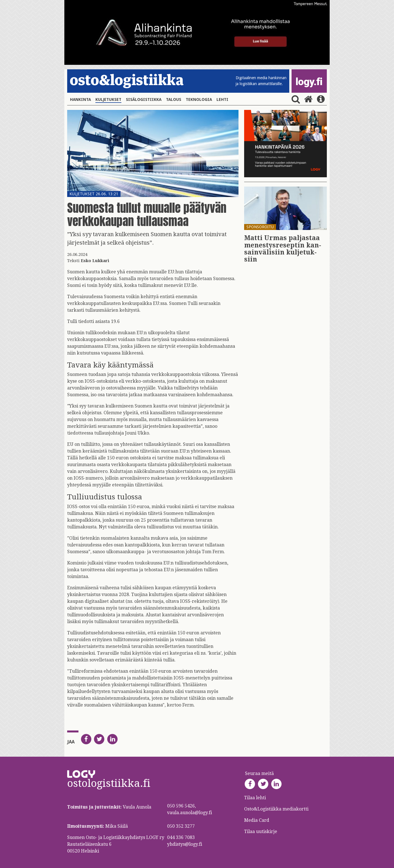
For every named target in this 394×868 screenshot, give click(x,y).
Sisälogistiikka (144, 99)
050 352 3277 (181, 826)
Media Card (257, 820)
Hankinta (80, 99)
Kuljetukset (108, 99)
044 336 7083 (181, 837)
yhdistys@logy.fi (185, 844)
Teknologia (199, 99)
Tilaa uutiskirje (261, 832)
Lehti (222, 99)
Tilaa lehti (255, 798)
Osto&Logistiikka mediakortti (276, 809)
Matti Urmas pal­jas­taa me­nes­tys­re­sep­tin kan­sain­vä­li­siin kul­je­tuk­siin (283, 249)
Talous (174, 99)
